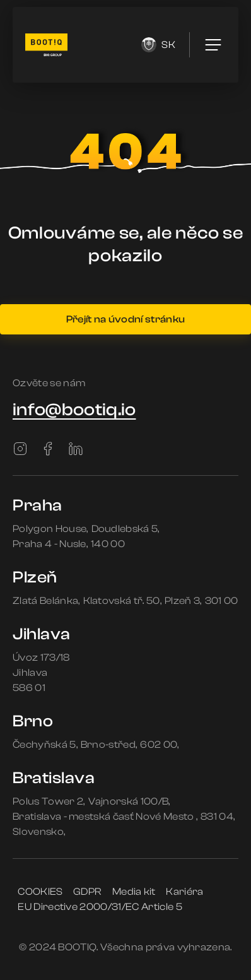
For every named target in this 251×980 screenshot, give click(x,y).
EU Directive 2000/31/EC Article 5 (100, 907)
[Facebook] (48, 449)
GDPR (87, 892)
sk (158, 45)
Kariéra (184, 892)
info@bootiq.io (74, 410)
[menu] (213, 45)
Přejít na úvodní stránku (126, 319)
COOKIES (40, 892)
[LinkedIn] (76, 449)
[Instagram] (20, 449)
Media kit (134, 892)
